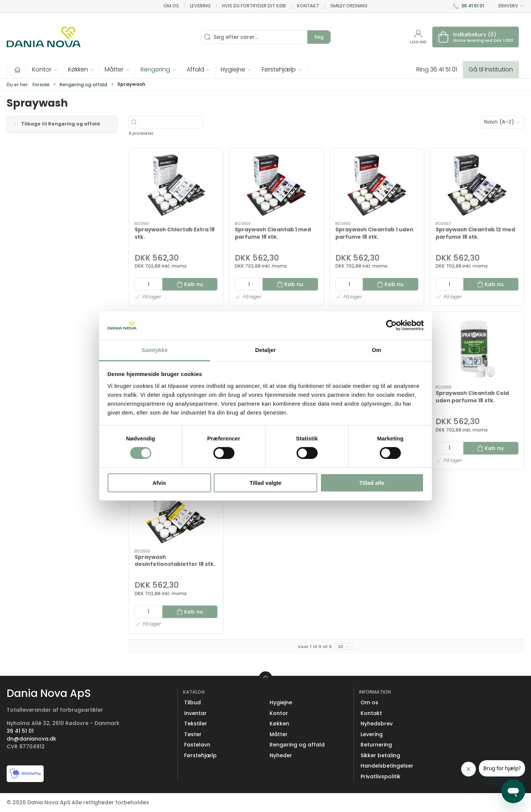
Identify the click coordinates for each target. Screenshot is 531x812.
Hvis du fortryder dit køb (254, 6)
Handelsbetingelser (387, 766)
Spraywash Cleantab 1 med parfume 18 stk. (273, 233)
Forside (41, 85)
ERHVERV (507, 6)
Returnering (376, 745)
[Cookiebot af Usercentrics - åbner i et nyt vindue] (391, 325)
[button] (45, 70)
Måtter (279, 734)
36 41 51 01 (473, 6)
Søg (319, 37)
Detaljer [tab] (265, 350)
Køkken (279, 724)
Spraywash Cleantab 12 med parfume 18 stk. (475, 233)
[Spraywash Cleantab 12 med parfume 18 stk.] (477, 185)
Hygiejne (281, 702)
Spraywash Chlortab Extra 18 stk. (175, 233)
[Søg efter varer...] (187, 122)
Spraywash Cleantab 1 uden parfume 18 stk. (374, 233)
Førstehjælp (200, 755)
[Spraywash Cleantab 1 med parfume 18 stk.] (276, 185)
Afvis (159, 483)
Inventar (195, 713)
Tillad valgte (265, 483)
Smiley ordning (349, 6)
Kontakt (308, 6)
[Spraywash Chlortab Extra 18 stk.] (176, 185)
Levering (200, 6)
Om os (171, 6)
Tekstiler (196, 724)
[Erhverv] (44, 37)
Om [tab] (376, 350)
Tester (193, 734)
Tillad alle (372, 483)
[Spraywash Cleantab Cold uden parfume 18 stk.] (477, 349)
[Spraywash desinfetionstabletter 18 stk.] (176, 512)
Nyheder (281, 755)
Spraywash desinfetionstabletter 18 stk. (175, 561)
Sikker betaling (380, 755)
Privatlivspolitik (381, 776)
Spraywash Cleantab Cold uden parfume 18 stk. (472, 397)
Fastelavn (197, 745)
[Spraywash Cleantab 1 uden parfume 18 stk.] (377, 185)
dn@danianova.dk (31, 739)
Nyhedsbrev (377, 724)
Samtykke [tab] (155, 350)
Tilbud (192, 702)
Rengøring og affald (83, 85)
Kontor (279, 713)
